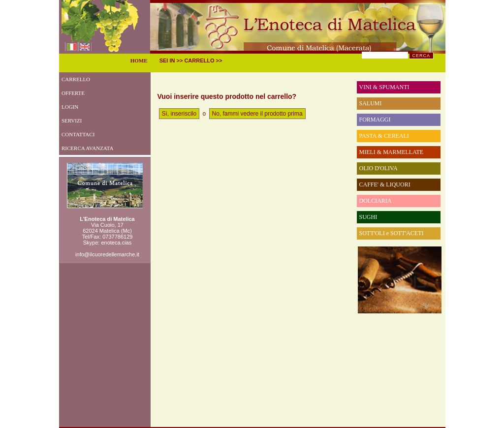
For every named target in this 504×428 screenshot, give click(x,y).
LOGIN (69, 107)
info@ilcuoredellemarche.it (107, 254)
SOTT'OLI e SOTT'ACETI (392, 233)
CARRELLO (75, 79)
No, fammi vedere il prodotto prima (257, 114)
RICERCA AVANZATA (86, 148)
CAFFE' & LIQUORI (385, 184)
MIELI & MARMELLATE (392, 152)
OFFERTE (72, 93)
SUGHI (368, 217)
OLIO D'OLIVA (378, 168)
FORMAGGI (375, 120)
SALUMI (371, 103)
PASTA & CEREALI (384, 136)
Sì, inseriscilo (179, 114)
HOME (139, 61)
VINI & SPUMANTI (384, 87)
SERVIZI (71, 121)
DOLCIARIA (376, 201)
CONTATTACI (77, 134)
